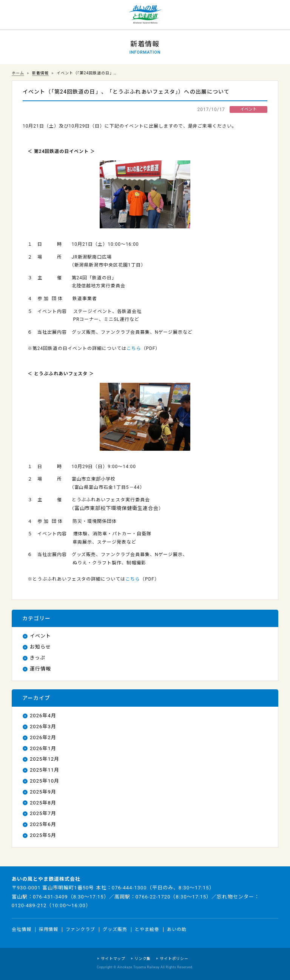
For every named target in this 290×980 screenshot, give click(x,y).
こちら (134, 348)
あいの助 (177, 929)
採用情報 (49, 929)
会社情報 (22, 929)
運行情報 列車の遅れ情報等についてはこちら (15, 15)
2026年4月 (43, 716)
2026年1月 (43, 748)
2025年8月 (43, 803)
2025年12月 (45, 759)
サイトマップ (113, 959)
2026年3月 (43, 727)
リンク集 (143, 959)
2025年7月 (43, 813)
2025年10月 (45, 781)
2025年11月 (45, 770)
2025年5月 (43, 835)
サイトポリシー (174, 959)
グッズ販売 (115, 929)
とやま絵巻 (147, 929)
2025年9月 (43, 792)
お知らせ (40, 647)
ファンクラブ (80, 929)
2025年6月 (43, 824)
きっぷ (38, 658)
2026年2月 (43, 737)
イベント (40, 636)
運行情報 (40, 669)
